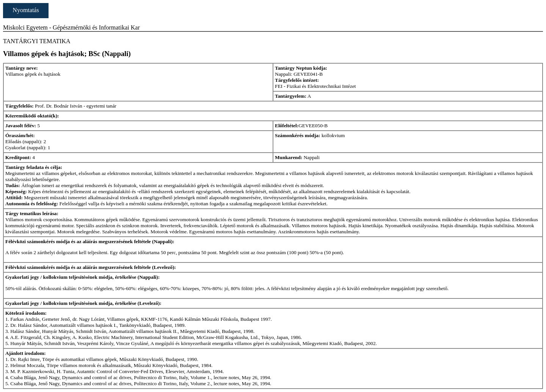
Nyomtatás (26, 10)
